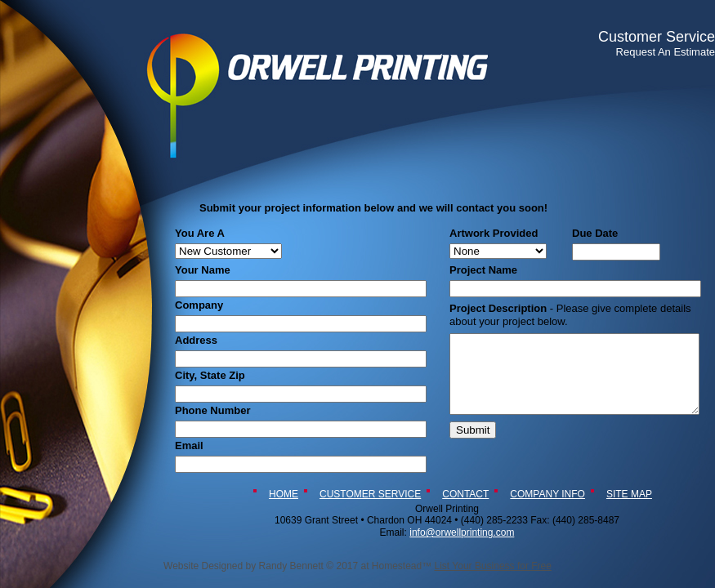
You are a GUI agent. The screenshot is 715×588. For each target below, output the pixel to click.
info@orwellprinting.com (462, 532)
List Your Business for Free (493, 566)
